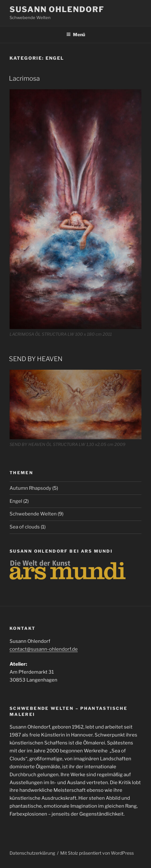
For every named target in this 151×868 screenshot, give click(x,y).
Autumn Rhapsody (30, 488)
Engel (16, 501)
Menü (76, 34)
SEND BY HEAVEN (36, 359)
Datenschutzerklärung (32, 853)
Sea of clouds (25, 527)
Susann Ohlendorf (57, 9)
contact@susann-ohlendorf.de (44, 649)
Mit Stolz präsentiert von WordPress (97, 853)
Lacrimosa (24, 78)
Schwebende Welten (33, 514)
